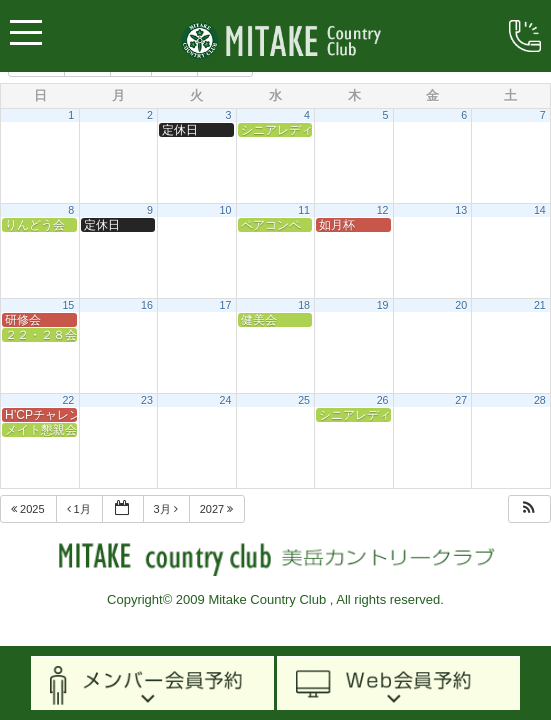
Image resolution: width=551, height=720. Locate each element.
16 (147, 305)
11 (304, 210)
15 (68, 305)
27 (461, 400)
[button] (529, 509)
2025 (29, 509)
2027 (218, 509)
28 (540, 400)
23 (147, 400)
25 (304, 400)
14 (540, 210)
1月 (80, 509)
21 (540, 305)
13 (461, 210)
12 (383, 210)
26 (383, 400)
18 (304, 305)
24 (226, 400)
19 (383, 305)
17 (226, 305)
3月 (167, 509)
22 (68, 400)
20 (461, 305)
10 (226, 210)
